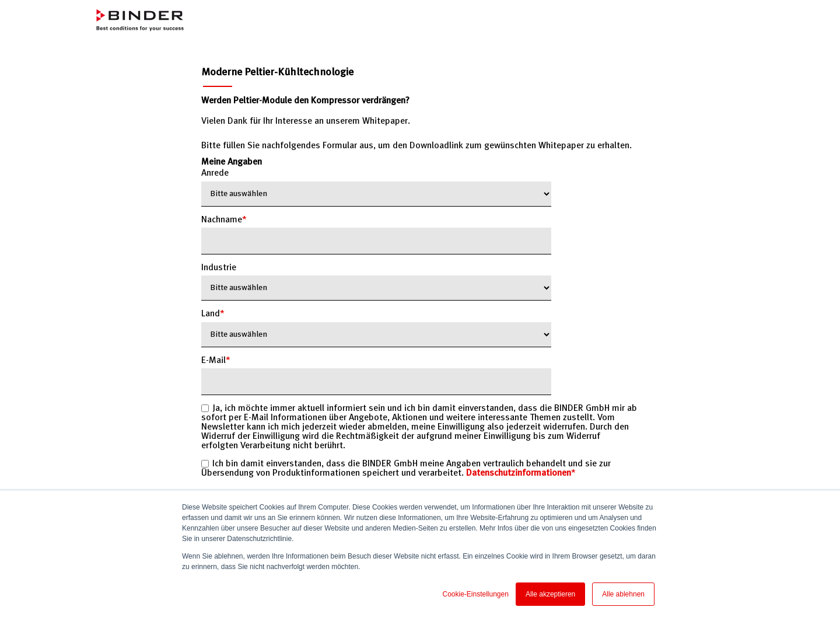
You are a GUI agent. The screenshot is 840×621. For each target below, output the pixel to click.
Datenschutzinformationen (519, 473)
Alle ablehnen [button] (623, 594)
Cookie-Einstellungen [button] (475, 594)
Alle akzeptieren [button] (550, 594)
